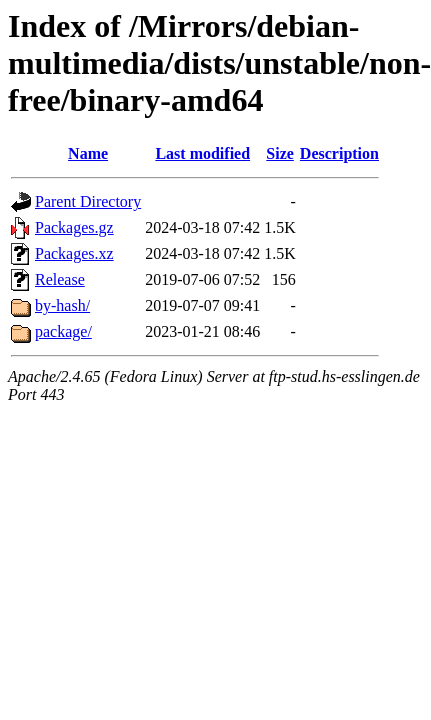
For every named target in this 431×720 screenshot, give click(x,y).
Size (280, 153)
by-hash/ (62, 305)
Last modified (202, 153)
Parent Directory (88, 201)
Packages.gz (74, 227)
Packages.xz (74, 253)
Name (88, 153)
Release (60, 279)
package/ (63, 331)
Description (339, 153)
